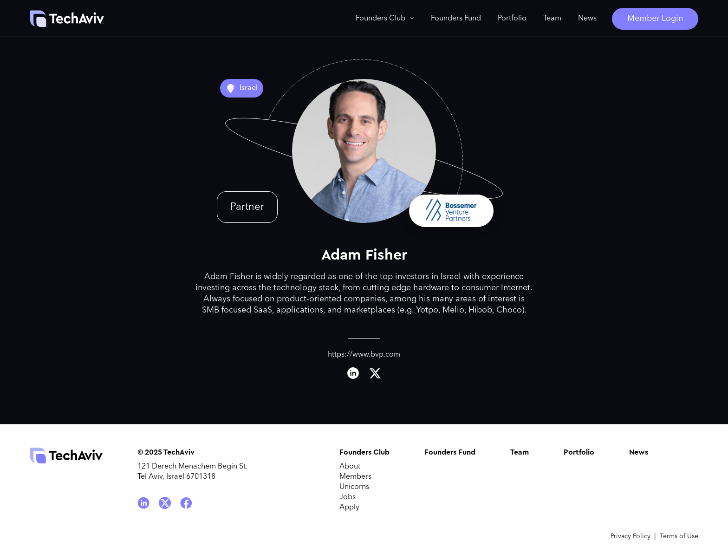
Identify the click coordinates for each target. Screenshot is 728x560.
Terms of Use (679, 536)
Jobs (348, 497)
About (350, 467)
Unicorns (354, 487)
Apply (349, 508)
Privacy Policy (630, 536)
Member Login (655, 19)
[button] (385, 19)
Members (355, 477)
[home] (67, 19)
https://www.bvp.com (364, 355)
